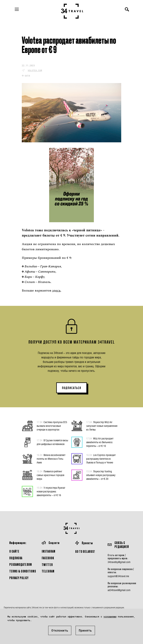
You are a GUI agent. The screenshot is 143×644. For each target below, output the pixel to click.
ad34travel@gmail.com (119, 590)
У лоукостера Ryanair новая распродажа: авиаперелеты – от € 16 (51, 491)
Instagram (49, 551)
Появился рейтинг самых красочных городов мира (50, 475)
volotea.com (35, 70)
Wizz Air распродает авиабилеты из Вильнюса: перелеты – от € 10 (100, 442)
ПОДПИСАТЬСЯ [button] (72, 388)
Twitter (47, 565)
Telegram (48, 571)
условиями (110, 617)
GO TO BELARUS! (85, 551)
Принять (85, 630)
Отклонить (60, 630)
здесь (56, 291)
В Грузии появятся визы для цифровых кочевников (52, 442)
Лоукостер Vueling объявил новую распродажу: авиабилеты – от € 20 (101, 475)
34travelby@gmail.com (119, 562)
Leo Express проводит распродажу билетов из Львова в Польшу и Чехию (101, 459)
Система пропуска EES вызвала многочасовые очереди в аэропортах (52, 426)
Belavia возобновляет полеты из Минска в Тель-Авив (51, 459)
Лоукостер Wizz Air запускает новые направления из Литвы (102, 426)
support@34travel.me (118, 576)
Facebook (48, 558)
